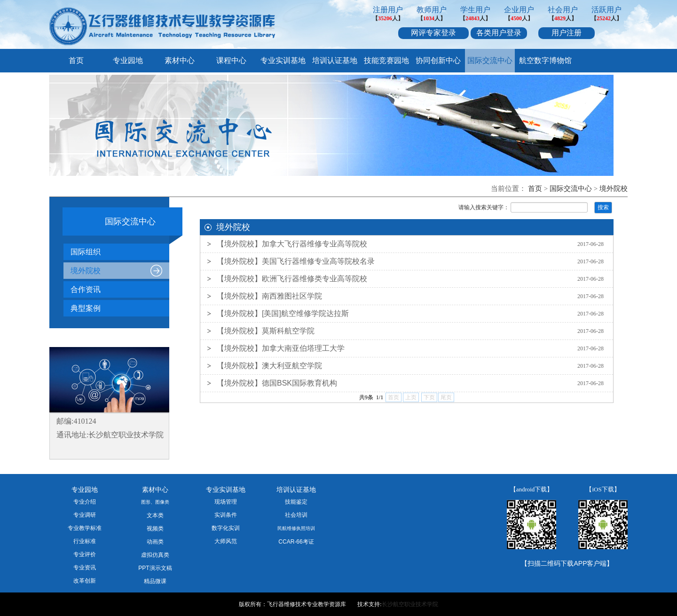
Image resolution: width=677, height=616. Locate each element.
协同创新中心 (438, 60)
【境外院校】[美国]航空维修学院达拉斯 (283, 313)
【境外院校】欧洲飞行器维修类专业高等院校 (292, 279)
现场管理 (226, 502)
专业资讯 (85, 568)
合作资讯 (86, 289)
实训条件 (226, 515)
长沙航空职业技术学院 (410, 604)
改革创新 (85, 581)
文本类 (155, 515)
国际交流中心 (490, 60)
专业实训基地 (283, 60)
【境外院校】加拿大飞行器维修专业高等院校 (292, 244)
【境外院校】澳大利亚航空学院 (269, 366)
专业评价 (85, 554)
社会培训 (296, 515)
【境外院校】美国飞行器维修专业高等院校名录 (296, 261)
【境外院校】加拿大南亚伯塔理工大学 (281, 348)
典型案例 (86, 308)
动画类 (155, 542)
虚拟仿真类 (155, 555)
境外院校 (614, 189)
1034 (429, 18)
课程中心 (231, 60)
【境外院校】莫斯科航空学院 (266, 331)
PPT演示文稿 (155, 568)
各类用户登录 (499, 33)
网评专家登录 (433, 33)
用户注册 (567, 33)
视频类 (155, 529)
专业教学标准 (85, 528)
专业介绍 (85, 502)
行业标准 (85, 541)
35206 (385, 18)
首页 (76, 60)
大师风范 (226, 541)
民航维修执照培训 (296, 528)
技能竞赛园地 (386, 60)
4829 (560, 18)
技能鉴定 (296, 502)
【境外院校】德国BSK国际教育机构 (277, 383)
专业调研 (85, 515)
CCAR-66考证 (296, 542)
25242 (604, 18)
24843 (472, 18)
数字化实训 (226, 528)
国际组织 (86, 252)
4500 (516, 18)
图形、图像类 (155, 502)
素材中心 (180, 60)
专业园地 (128, 60)
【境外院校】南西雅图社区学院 (269, 296)
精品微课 (155, 581)
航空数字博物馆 (545, 60)
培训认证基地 (335, 60)
